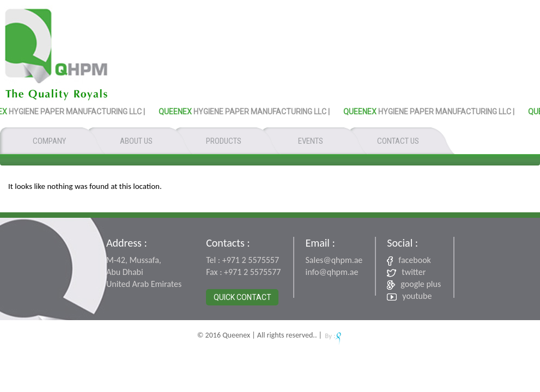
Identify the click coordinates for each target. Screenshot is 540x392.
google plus (414, 284)
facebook (409, 260)
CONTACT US (398, 141)
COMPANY (49, 141)
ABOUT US (136, 141)
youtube (409, 296)
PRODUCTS (224, 141)
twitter (406, 272)
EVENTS (311, 141)
